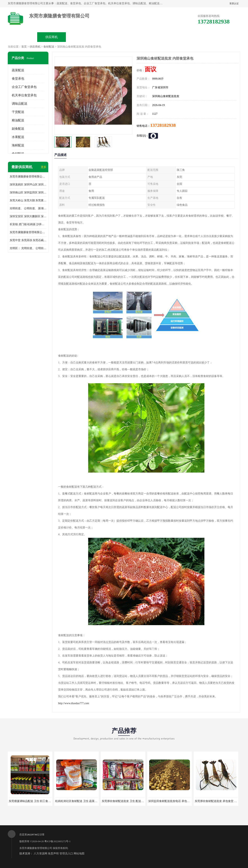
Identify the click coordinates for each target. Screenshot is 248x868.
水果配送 (18, 137)
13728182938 (163, 125)
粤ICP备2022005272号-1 (57, 841)
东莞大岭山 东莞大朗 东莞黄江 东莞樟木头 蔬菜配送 (28, 200)
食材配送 (49, 47)
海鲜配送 (18, 145)
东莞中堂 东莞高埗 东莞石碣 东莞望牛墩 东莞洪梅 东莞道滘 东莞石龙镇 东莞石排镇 (28, 240)
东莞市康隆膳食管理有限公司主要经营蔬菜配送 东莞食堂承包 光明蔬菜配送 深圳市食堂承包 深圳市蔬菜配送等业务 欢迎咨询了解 (28, 177)
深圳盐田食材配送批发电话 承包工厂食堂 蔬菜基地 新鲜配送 (185, 801)
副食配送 (18, 129)
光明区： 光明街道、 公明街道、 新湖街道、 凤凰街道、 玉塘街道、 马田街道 (28, 248)
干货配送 (18, 112)
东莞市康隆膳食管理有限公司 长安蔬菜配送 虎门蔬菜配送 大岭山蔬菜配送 (28, 232)
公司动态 (139, 37)
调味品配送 (20, 104)
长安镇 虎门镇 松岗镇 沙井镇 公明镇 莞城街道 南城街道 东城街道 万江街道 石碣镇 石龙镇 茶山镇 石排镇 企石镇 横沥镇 (28, 224)
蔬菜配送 (18, 70)
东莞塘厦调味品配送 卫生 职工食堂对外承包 (35, 801)
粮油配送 (18, 120)
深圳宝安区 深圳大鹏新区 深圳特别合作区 (28, 216)
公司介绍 (110, 37)
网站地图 (79, 854)
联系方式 (197, 37)
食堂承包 (18, 79)
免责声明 (53, 854)
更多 (44, 167)
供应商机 (52, 37)
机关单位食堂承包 (24, 95)
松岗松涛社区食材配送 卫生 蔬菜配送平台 (80, 801)
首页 (24, 47)
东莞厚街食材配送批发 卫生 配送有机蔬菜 (127, 801)
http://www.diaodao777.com (74, 703)
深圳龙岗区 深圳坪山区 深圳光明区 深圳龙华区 (28, 185)
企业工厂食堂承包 (24, 87)
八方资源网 (40, 854)
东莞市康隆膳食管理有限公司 (36, 848)
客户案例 (168, 37)
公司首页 (22, 37)
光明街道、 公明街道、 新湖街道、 (28, 208)
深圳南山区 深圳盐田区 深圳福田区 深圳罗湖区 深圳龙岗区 (28, 192)
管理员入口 (66, 854)
